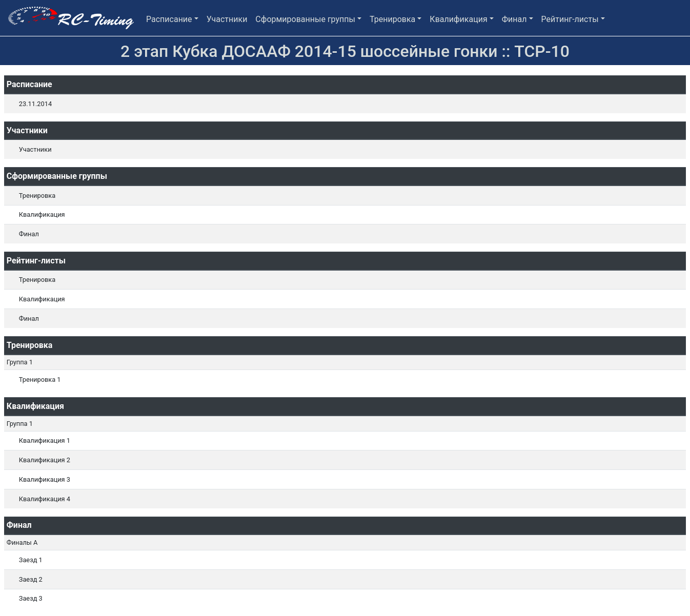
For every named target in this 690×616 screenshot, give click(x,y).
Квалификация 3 (45, 479)
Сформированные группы (305, 19)
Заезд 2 (31, 579)
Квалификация (458, 19)
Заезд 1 (31, 560)
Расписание (169, 19)
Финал (514, 19)
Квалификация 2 (45, 460)
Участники (227, 19)
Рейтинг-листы (570, 19)
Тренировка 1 (40, 379)
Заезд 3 (31, 598)
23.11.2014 (35, 104)
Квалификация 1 (45, 440)
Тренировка (392, 19)
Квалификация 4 (45, 499)
